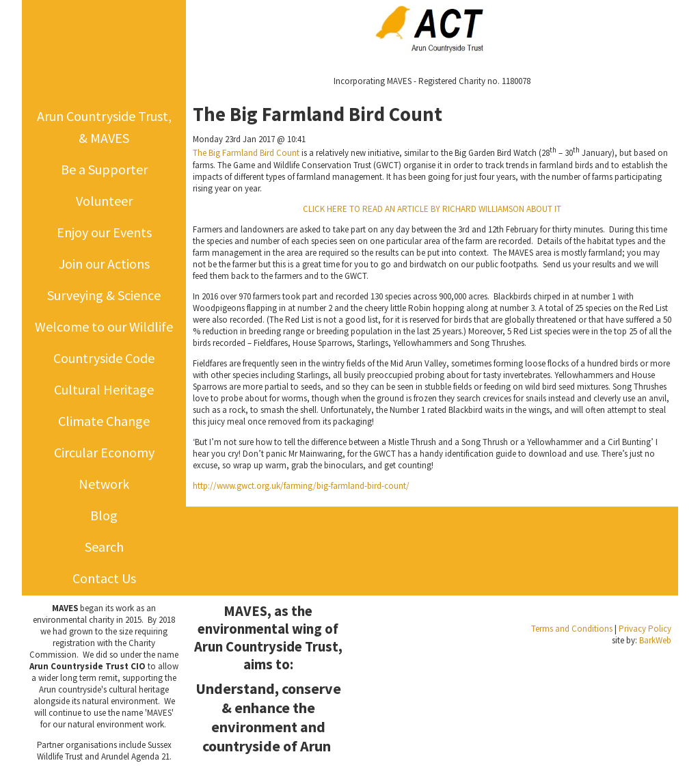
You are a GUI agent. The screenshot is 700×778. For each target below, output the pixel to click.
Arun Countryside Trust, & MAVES (104, 127)
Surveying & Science (104, 295)
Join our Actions (104, 264)
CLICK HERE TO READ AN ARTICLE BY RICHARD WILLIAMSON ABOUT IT (432, 209)
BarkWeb (655, 640)
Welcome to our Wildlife (104, 326)
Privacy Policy (645, 629)
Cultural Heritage (104, 389)
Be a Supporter (104, 169)
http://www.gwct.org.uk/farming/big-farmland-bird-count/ (301, 486)
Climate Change (104, 421)
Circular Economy (104, 452)
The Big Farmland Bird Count (246, 153)
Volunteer (104, 201)
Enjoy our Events (104, 232)
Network (104, 484)
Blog (104, 515)
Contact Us (104, 578)
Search (104, 547)
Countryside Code (104, 358)
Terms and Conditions (572, 629)
